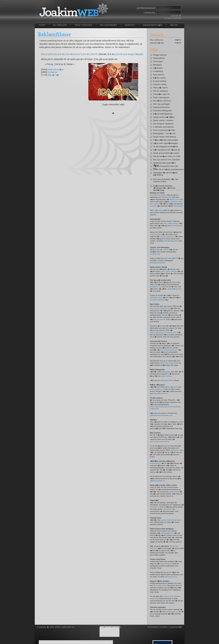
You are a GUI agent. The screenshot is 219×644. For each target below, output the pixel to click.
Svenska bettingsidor (163, 111)
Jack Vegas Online (171, 223)
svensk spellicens (167, 236)
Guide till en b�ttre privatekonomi (167, 169)
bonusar (153, 206)
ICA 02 (119, 54)
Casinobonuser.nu (160, 394)
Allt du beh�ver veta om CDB (167, 156)
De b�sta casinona (162, 101)
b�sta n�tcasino (171, 387)
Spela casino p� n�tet (164, 117)
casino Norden (156, 234)
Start (42, 25)
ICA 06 (86, 54)
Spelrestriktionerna (162, 107)
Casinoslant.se (166, 564)
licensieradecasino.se (169, 350)
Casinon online (160, 84)
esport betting (166, 376)
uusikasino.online (177, 450)
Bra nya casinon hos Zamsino (166, 160)
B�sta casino (159, 78)
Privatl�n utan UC (162, 94)
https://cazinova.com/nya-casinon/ (163, 332)
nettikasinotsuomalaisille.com (161, 415)
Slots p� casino (160, 88)
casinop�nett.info (174, 289)
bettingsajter (178, 206)
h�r (182, 356)
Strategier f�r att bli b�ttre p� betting (165, 174)
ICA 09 (61, 54)
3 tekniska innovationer (163, 127)
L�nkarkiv (158, 68)
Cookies (164, 627)
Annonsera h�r (152, 25)
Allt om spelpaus (161, 91)
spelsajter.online (156, 298)
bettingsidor (166, 372)
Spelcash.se (155, 507)
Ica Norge (129, 54)
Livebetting (158, 71)
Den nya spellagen (162, 104)
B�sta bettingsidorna (163, 114)
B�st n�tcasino (156, 210)
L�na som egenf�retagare (166, 143)
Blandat (139, 54)
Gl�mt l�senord (173, 18)
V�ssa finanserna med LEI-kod (166, 167)
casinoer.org (155, 254)
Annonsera (153, 627)
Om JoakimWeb (108, 25)
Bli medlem (60, 25)
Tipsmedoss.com (160, 585)
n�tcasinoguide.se (157, 481)
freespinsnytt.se (159, 319)
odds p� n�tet (170, 258)
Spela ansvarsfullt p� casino (166, 153)
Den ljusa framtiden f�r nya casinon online (166, 180)
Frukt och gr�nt (55, 69)
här (113, 47)
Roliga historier (160, 55)
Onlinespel (158, 62)
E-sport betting (160, 81)
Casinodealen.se (156, 389)
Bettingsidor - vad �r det (164, 134)
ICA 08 (69, 54)
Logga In (176, 16)
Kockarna (52, 72)
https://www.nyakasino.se (160, 308)
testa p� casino (161, 250)
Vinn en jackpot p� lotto (164, 130)
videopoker (168, 509)
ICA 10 (52, 54)
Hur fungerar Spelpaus (163, 124)
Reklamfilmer (159, 58)
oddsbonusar (166, 197)
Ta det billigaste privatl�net (165, 147)
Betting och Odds (177, 199)
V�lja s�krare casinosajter (166, 140)
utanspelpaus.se (167, 533)
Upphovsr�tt (176, 627)
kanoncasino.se (171, 577)
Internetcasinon (176, 226)
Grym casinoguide (161, 98)
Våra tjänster (83, 25)
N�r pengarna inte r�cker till (166, 150)
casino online (174, 492)
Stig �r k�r (54, 75)
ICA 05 (94, 54)
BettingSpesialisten (157, 263)
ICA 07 (78, 54)
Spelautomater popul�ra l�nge (164, 164)
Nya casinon (159, 75)
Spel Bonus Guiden (158, 195)
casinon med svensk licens (171, 520)
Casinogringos (156, 463)
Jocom (118, 627)
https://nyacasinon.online (160, 441)
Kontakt (130, 25)
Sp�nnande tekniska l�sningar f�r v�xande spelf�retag (164, 188)
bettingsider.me (156, 287)
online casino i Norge (168, 271)
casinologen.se (172, 612)
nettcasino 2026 (167, 380)
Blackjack (157, 65)
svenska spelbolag (157, 300)
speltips (181, 422)
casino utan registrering (169, 363)
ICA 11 (44, 54)
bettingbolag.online (171, 241)
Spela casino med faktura (165, 137)
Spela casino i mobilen (163, 120)
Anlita (174, 25)
